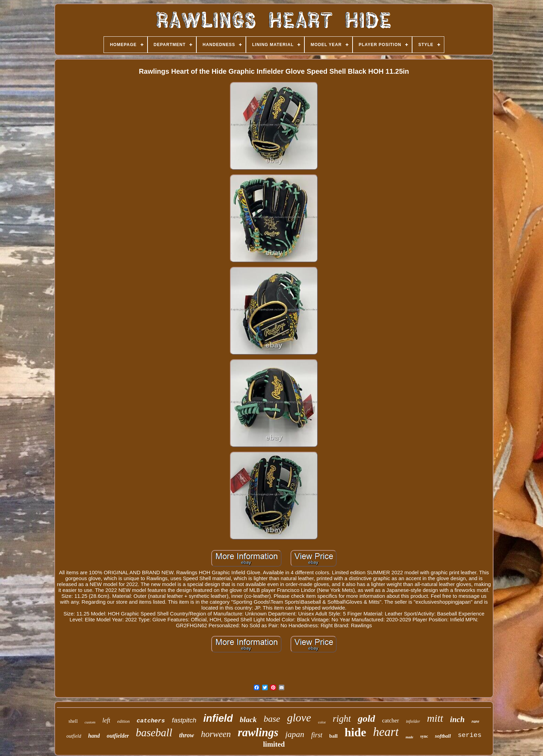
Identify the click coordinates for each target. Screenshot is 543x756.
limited (274, 744)
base (272, 719)
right (342, 719)
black (248, 719)
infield (218, 718)
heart (386, 732)
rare (475, 721)
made (409, 737)
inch (457, 719)
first (317, 735)
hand (94, 736)
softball (443, 736)
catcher (390, 721)
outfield (74, 736)
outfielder (118, 736)
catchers (151, 721)
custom (90, 722)
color (322, 722)
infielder (413, 721)
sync (424, 736)
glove (299, 718)
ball (333, 736)
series (470, 735)
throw (186, 735)
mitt (435, 718)
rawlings (258, 732)
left (106, 720)
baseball (154, 733)
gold (366, 718)
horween (216, 734)
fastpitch (184, 720)
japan (295, 734)
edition (123, 721)
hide (355, 732)
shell (73, 721)
